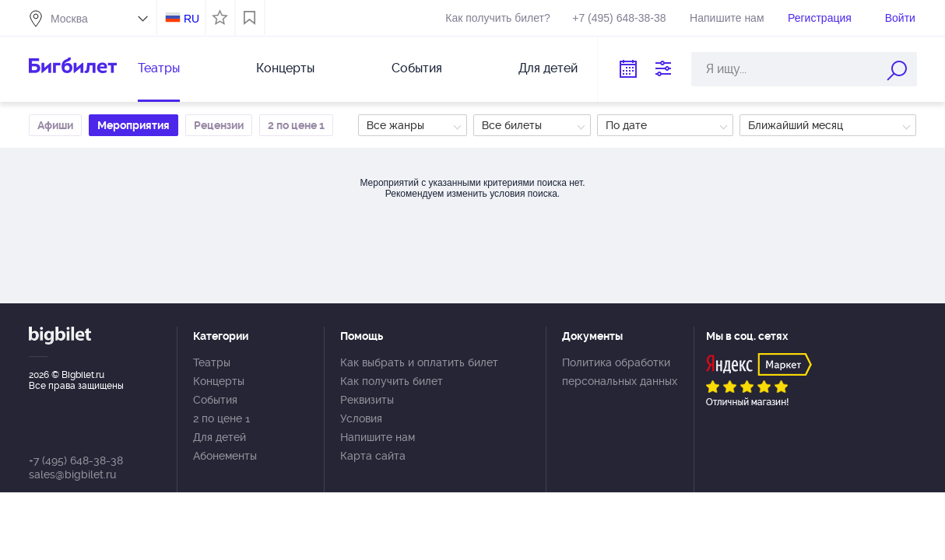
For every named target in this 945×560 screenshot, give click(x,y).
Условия (361, 418)
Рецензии (219, 125)
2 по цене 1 (296, 125)
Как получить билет (392, 381)
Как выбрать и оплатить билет (419, 362)
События (417, 68)
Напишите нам (727, 18)
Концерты (285, 68)
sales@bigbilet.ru (72, 474)
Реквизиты (367, 400)
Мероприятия (133, 125)
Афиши (55, 125)
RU (191, 19)
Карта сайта (373, 456)
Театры (159, 68)
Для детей (548, 68)
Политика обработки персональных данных (620, 372)
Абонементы (225, 456)
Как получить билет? (497, 18)
